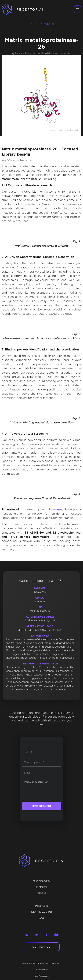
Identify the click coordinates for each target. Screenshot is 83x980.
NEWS (41, 918)
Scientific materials (42, 912)
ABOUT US (41, 893)
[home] (24, 9)
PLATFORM (41, 887)
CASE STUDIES (41, 906)
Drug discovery (41, 881)
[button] (77, 9)
